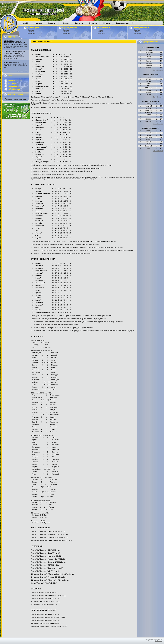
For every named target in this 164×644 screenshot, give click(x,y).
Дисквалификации (123, 23)
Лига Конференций (16, 86)
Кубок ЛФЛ (13, 83)
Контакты (52, 23)
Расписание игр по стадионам (16, 99)
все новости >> (22, 71)
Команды (31, 30)
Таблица (31, 32)
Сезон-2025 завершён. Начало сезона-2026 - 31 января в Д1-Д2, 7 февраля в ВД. (16, 65)
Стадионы (38, 23)
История (107, 23)
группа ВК (25, 23)
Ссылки (66, 23)
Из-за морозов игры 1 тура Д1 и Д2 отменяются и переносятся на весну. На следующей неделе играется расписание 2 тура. (15, 55)
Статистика (93, 23)
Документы (79, 23)
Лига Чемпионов (15, 81)
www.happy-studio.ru (156, 639)
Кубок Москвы (14, 89)
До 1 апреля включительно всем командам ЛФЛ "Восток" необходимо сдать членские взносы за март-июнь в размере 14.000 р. (16, 44)
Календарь (32, 33)
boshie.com (159, 641)
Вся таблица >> (158, 70)
